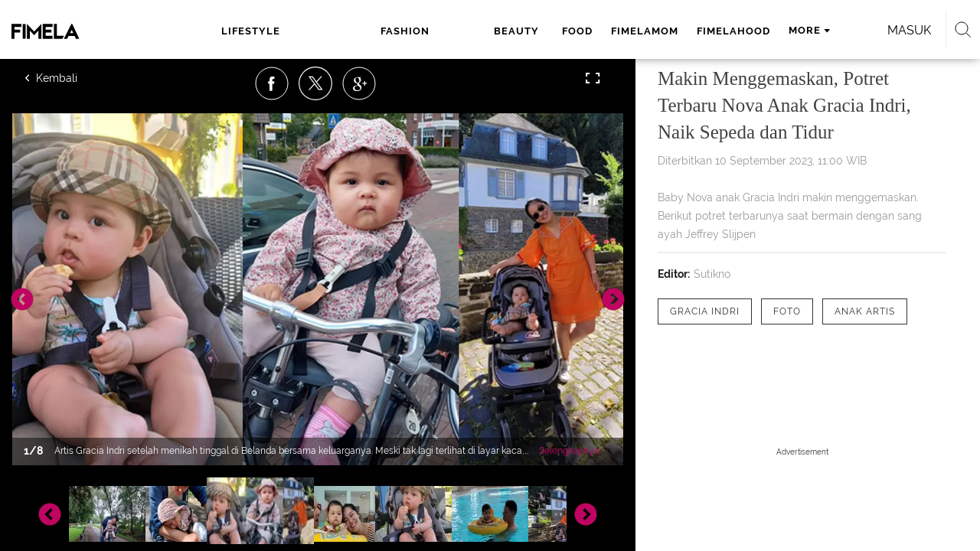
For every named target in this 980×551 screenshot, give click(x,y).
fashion (322, 31)
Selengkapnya (569, 451)
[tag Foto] (787, 311)
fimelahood (599, 31)
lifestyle (249, 31)
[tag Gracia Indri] (705, 311)
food (443, 31)
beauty (387, 31)
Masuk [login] (842, 30)
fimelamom (511, 31)
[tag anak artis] (865, 311)
